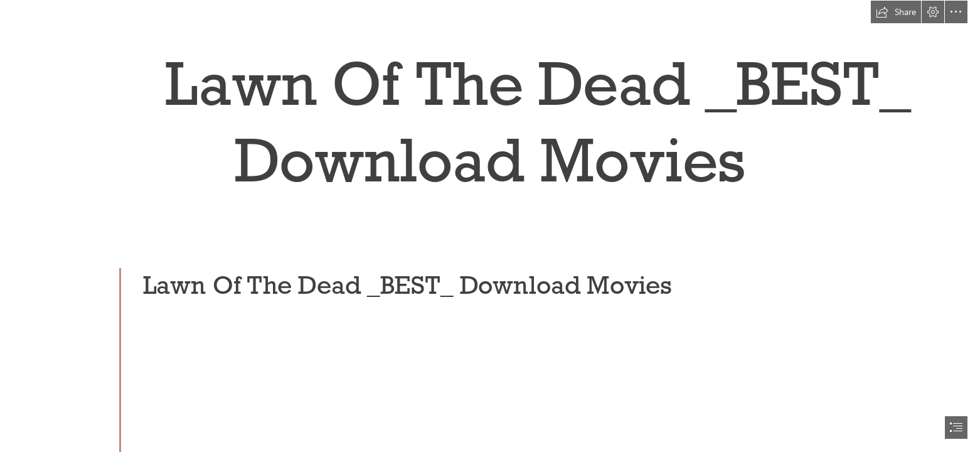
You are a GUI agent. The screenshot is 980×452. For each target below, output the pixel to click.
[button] (896, 12)
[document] (490, 226)
